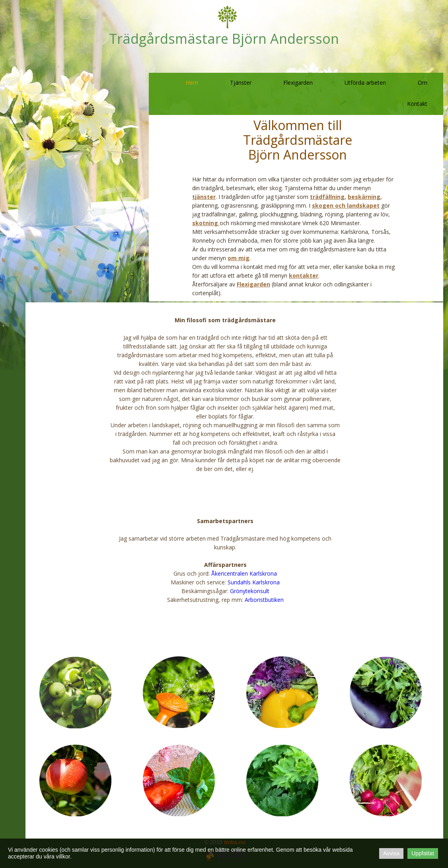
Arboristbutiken (264, 600)
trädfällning (327, 197)
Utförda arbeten (365, 83)
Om (423, 83)
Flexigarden (298, 83)
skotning (206, 223)
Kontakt (417, 104)
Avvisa (391, 853)
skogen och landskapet (346, 205)
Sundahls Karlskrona (254, 582)
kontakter (304, 275)
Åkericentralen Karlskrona (244, 573)
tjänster (204, 197)
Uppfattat (423, 853)
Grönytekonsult (250, 591)
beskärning (364, 197)
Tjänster (241, 83)
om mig (239, 258)
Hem (192, 83)
